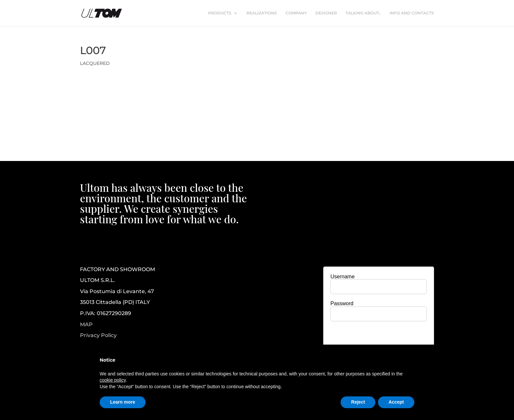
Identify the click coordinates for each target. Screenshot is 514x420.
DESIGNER (326, 13)
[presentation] (379, 339)
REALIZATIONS (262, 13)
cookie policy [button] (113, 380)
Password (342, 303)
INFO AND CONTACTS (412, 13)
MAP (86, 324)
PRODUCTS (220, 13)
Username (343, 277)
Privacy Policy (98, 335)
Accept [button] (396, 402)
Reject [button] (358, 402)
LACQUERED (95, 63)
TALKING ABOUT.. (363, 13)
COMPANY (296, 13)
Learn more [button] (123, 402)
